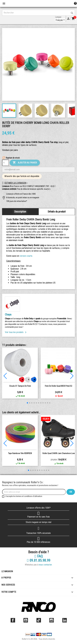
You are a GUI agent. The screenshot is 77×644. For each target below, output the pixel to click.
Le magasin (7, 571)
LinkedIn (65, 620)
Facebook (13, 620)
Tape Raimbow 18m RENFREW (20, 453)
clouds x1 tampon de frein (20, 386)
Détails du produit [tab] (57, 212)
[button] (50, 189)
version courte (26, 256)
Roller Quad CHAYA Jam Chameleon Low (59, 453)
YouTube (26, 620)
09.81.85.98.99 (38, 561)
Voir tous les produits (16, 332)
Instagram (52, 620)
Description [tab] (20, 212)
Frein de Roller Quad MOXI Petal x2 (58, 386)
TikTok (39, 620)
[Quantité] (5, 163)
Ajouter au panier (25, 163)
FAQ (38, 556)
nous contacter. (46, 565)
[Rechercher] (38, 13)
